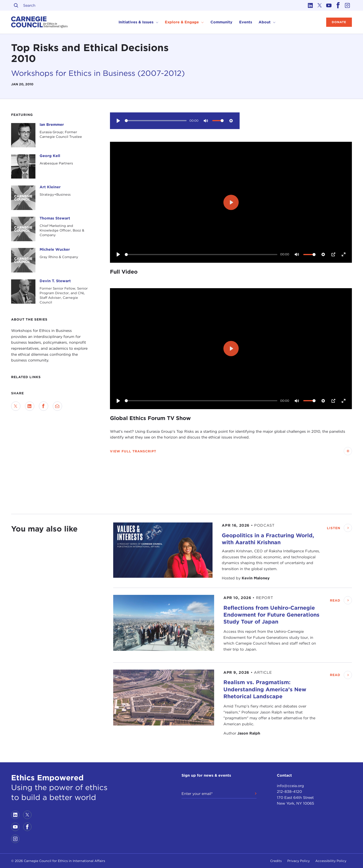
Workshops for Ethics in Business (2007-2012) (98, 73)
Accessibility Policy (331, 861)
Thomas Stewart (55, 218)
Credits (276, 861)
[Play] (118, 121)
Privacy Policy (299, 861)
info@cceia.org (290, 786)
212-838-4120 (289, 792)
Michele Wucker (55, 249)
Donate (339, 22)
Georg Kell (50, 156)
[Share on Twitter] (16, 406)
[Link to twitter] (319, 5)
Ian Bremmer (52, 125)
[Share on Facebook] (44, 406)
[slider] (156, 121)
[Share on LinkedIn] (30, 406)
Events (246, 22)
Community (221, 22)
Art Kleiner (50, 187)
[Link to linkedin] (310, 5)
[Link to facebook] (338, 5)
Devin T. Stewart (55, 281)
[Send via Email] (57, 406)
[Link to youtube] (329, 5)
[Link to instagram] (347, 5)
